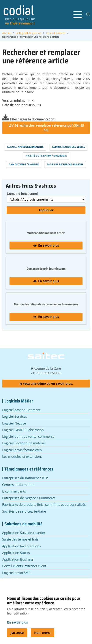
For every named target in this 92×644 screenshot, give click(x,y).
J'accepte (17, 636)
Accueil (7, 33)
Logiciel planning (15, 579)
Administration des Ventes (69, 147)
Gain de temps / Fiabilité (24, 164)
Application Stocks (16, 553)
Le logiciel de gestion (28, 33)
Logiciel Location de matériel (24, 443)
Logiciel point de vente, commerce (28, 436)
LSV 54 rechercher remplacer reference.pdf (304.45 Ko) (46, 128)
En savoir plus (46, 245)
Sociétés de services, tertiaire (24, 511)
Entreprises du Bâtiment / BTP (25, 478)
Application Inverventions (22, 546)
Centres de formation (18, 485)
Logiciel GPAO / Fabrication (23, 430)
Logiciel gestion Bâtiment (21, 410)
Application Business (18, 559)
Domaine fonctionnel (22, 194)
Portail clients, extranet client (24, 566)
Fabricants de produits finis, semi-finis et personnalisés (44, 504)
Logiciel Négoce (14, 423)
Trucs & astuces (56, 33)
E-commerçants (14, 491)
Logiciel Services (15, 416)
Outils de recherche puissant (65, 164)
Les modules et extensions (22, 456)
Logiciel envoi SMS (16, 573)
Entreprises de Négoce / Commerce (29, 498)
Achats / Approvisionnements (25, 147)
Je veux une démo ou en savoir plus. (46, 383)
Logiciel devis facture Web (22, 450)
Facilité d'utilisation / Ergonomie (46, 156)
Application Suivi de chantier (24, 533)
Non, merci (42, 636)
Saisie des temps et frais (20, 539)
